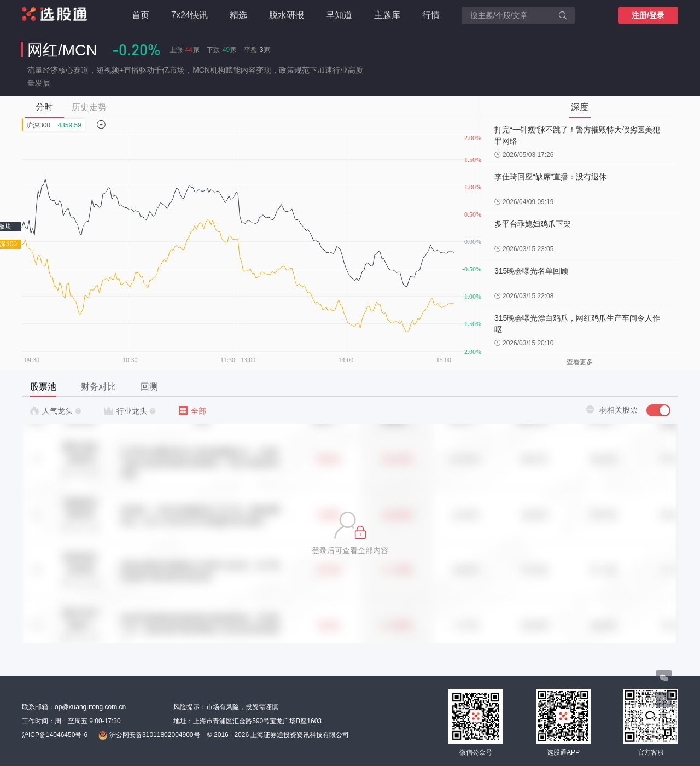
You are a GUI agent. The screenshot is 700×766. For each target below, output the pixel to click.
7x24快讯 (189, 15)
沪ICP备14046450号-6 (55, 735)
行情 (431, 15)
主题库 (387, 15)
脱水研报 (287, 15)
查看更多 (580, 362)
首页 (141, 15)
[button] (350, 533)
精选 (238, 15)
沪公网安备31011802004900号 (149, 735)
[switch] (658, 410)
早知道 (339, 15)
